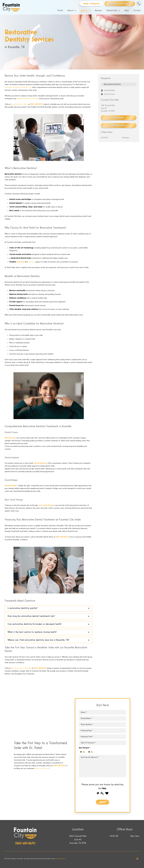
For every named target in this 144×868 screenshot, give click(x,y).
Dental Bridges (110, 90)
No (90, 752)
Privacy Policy (61, 859)
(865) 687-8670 (36, 104)
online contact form (42, 769)
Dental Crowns (110, 94)
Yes (82, 752)
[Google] (137, 859)
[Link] (11, 7)
